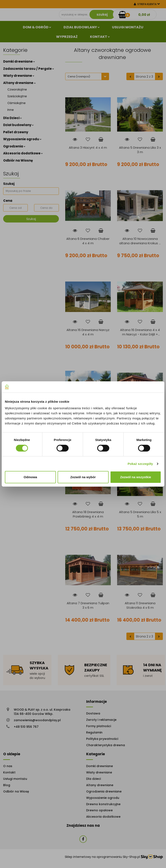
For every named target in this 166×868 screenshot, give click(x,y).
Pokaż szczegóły (140, 464)
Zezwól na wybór (83, 477)
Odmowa (30, 477)
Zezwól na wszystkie (136, 477)
